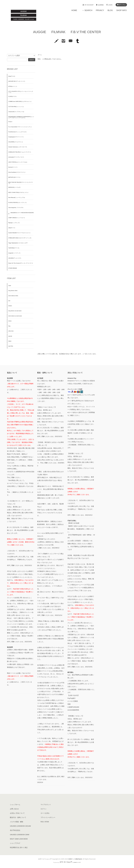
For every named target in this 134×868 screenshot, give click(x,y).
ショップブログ (15, 843)
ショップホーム (15, 805)
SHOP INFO (121, 10)
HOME (74, 10)
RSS (42, 822)
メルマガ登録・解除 (17, 822)
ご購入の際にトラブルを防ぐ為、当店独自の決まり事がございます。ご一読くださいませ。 (67, 354)
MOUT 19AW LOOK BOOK (19, 839)
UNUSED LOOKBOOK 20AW (20, 835)
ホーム (40, 55)
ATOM (47, 822)
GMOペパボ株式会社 (75, 859)
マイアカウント (46, 805)
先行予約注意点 (15, 830)
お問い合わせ (14, 809)
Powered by (67, 862)
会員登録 (101, 5)
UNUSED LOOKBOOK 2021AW (20, 826)
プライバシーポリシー (48, 817)
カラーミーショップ (45, 859)
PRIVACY (100, 10)
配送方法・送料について (18, 817)
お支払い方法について (17, 813)
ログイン (44, 809)
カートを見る (45, 813)
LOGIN (110, 5)
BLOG (110, 10)
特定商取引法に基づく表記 (19, 847)
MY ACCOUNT (89, 5)
